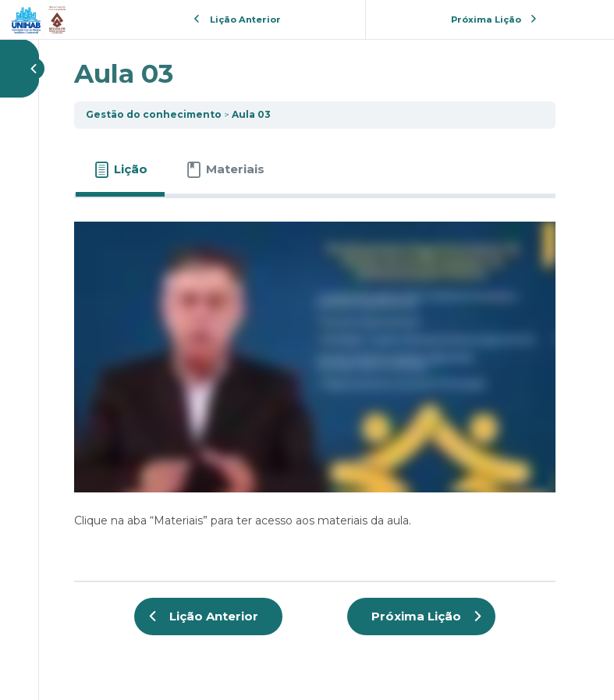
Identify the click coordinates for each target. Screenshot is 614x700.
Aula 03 (251, 114)
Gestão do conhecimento (154, 114)
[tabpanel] (315, 383)
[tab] (120, 170)
